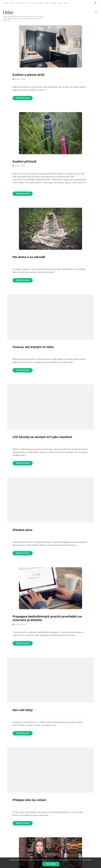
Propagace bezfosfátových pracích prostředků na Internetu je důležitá (48, 618)
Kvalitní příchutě (25, 161)
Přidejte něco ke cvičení (30, 800)
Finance (24, 3)
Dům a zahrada (15, 3)
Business (6, 3)
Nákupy (41, 3)
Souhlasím (51, 864)
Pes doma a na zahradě (29, 257)
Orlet (8, 12)
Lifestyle (34, 3)
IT (29, 3)
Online (47, 3)
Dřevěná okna (23, 530)
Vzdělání (53, 3)
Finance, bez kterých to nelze (34, 347)
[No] (99, 863)
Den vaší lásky (23, 710)
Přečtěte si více (23, 98)
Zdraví (60, 3)
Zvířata (66, 3)
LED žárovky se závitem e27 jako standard (43, 437)
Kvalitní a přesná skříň (29, 75)
